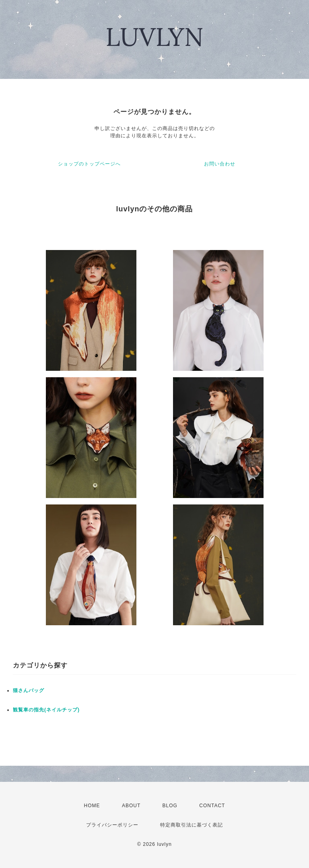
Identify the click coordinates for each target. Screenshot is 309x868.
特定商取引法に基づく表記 (192, 825)
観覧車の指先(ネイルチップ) (46, 710)
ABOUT (131, 806)
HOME (92, 806)
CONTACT (212, 806)
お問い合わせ (220, 164)
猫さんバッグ (29, 690)
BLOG (170, 806)
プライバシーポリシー (112, 825)
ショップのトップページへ (89, 164)
